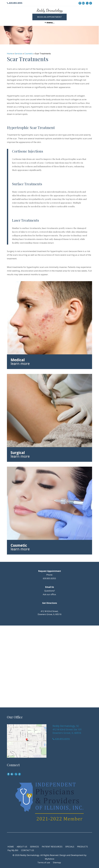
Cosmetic (29, 54)
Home (10, 54)
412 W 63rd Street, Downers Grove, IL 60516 (50, 613)
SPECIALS (70, 847)
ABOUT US (22, 847)
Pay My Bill (13, 850)
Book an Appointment (49, 17)
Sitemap (57, 862)
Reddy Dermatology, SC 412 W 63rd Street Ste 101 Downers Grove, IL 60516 (67, 729)
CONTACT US (28, 850)
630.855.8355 (15, 3)
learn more (20, 363)
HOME (11, 847)
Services (19, 54)
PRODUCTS (82, 847)
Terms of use (44, 862)
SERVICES (34, 847)
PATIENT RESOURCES (52, 847)
